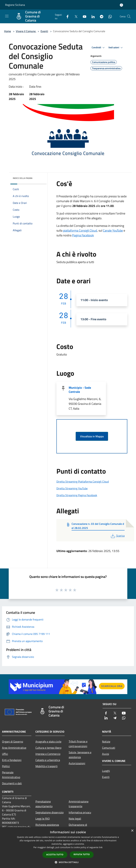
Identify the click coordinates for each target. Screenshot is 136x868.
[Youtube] (83, 16)
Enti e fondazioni (12, 760)
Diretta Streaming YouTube (72, 488)
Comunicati (109, 748)
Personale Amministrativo (11, 775)
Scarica (117, 536)
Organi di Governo (13, 742)
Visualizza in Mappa (92, 436)
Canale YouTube (113, 230)
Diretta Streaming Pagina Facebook (77, 495)
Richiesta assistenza (47, 825)
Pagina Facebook (83, 235)
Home (7, 31)
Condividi (99, 48)
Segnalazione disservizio (50, 812)
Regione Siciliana (15, 5)
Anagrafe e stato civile (48, 742)
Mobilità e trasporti (47, 766)
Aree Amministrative (14, 748)
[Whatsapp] (109, 16)
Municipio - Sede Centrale (80, 390)
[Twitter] (75, 16)
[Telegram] (100, 16)
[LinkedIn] (92, 16)
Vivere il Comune (26, 31)
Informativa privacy (80, 812)
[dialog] (68, 848)
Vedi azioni (116, 48)
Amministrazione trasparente (79, 804)
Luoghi (106, 771)
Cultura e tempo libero (48, 748)
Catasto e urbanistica (48, 760)
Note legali (75, 819)
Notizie (106, 742)
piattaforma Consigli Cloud (80, 230)
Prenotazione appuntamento (44, 804)
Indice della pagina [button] (23, 178)
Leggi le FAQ (43, 819)
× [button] (132, 831)
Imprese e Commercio (48, 754)
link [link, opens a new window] (101, 847)
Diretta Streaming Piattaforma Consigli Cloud (83, 481)
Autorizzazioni (77, 763)
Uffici (5, 754)
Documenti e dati (12, 783)
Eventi (44, 31)
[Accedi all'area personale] (121, 5)
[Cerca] (129, 16)
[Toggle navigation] (7, 16)
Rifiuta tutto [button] (82, 854)
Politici (6, 766)
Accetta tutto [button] (55, 855)
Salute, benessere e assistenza (80, 755)
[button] (68, 862)
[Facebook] (66, 16)
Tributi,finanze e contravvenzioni (78, 744)
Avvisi (106, 754)
